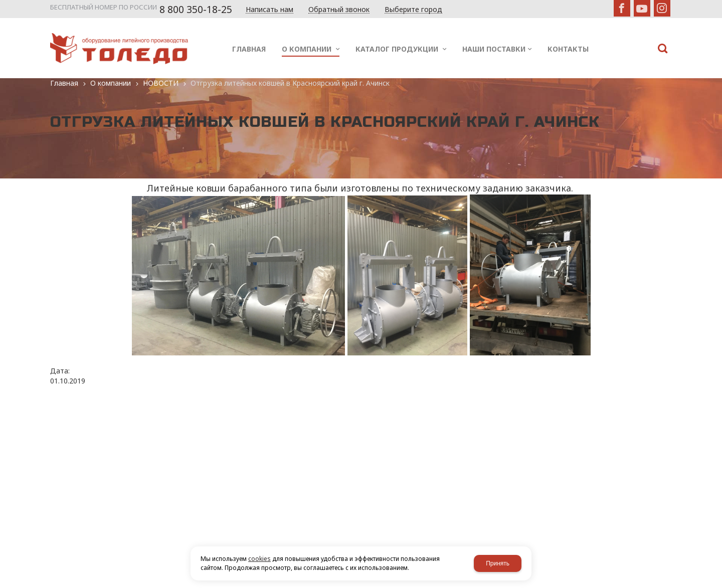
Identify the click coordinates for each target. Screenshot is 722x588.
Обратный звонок (339, 10)
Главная (64, 83)
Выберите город (413, 10)
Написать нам (269, 10)
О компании (111, 83)
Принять (498, 563)
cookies (259, 559)
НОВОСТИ (161, 83)
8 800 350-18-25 (196, 10)
